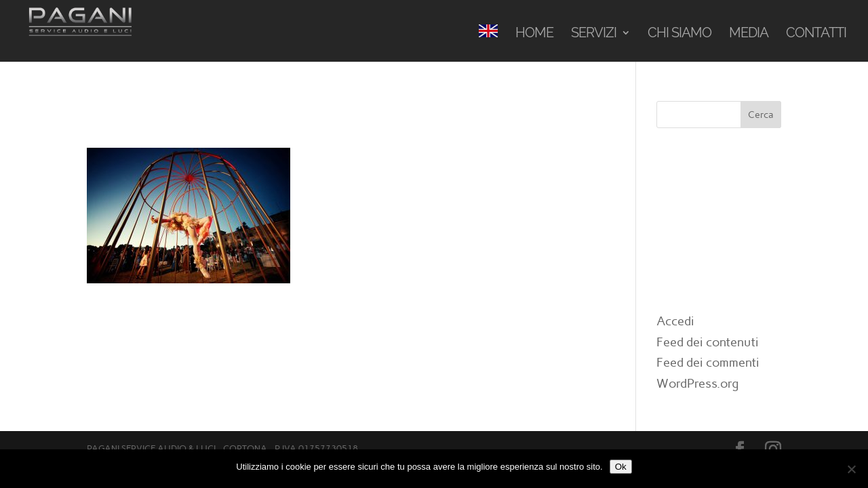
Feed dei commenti (708, 363)
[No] (851, 469)
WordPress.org (697, 384)
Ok (621, 467)
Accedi (675, 321)
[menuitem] (488, 43)
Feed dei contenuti (708, 342)
